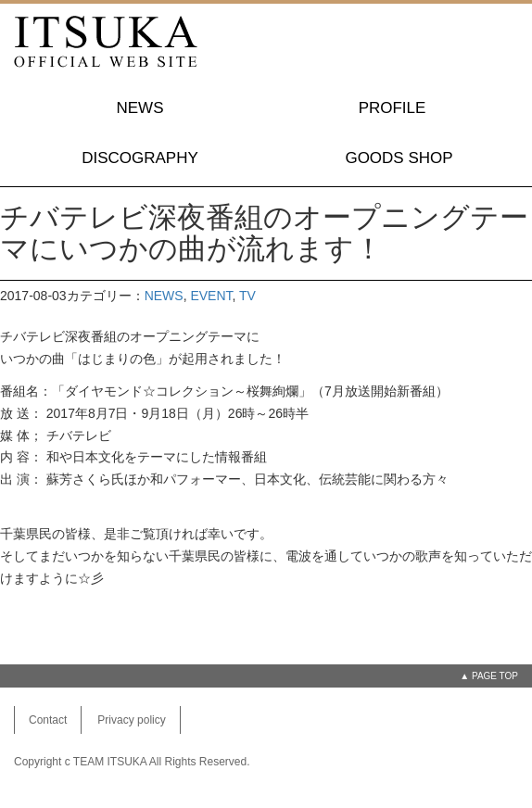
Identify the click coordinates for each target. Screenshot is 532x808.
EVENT (211, 296)
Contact (48, 720)
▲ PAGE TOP (489, 676)
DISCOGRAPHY (140, 158)
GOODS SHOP (399, 158)
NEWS (140, 108)
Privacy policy (131, 720)
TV (247, 296)
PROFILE (393, 108)
